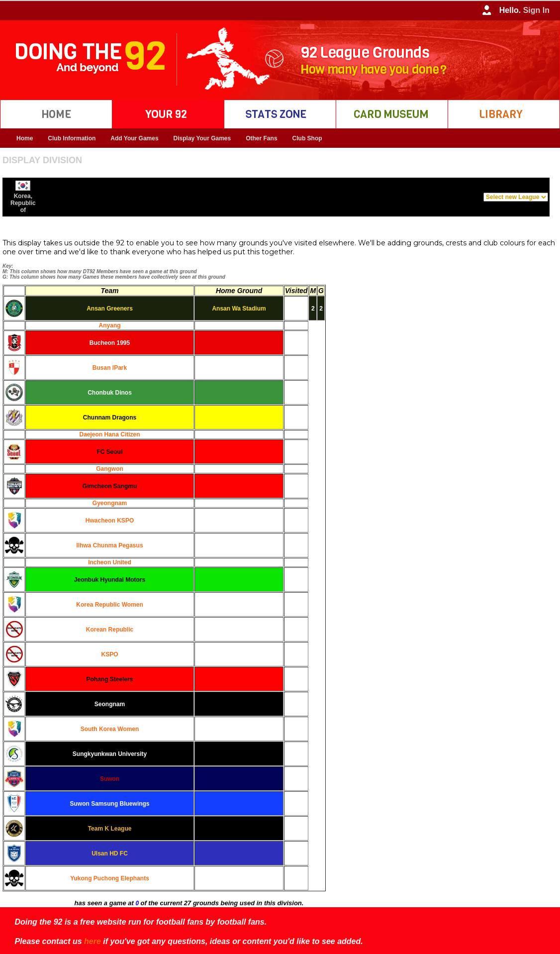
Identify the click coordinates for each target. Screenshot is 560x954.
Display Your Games (202, 138)
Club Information (72, 138)
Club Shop (307, 138)
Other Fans (261, 138)
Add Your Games (134, 138)
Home (25, 138)
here (93, 941)
